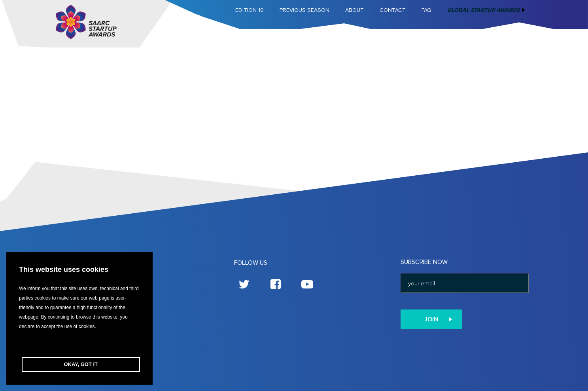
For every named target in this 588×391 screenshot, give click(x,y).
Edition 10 (250, 10)
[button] (79, 344)
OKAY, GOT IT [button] (81, 364)
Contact (393, 10)
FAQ (426, 10)
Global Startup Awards (483, 10)
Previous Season (304, 10)
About (355, 10)
